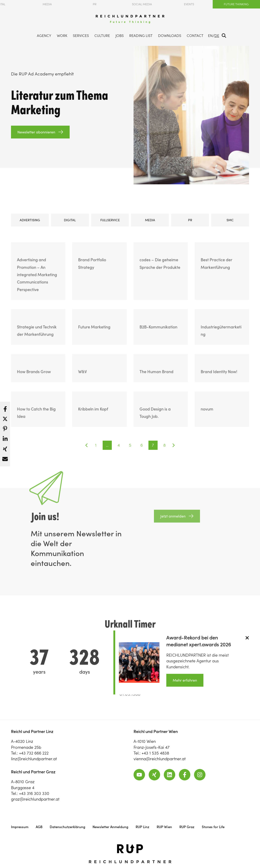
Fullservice (110, 220)
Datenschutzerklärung (67, 827)
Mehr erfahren (185, 680)
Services (81, 36)
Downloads (170, 36)
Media (47, 4)
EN (210, 36)
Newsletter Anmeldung (110, 827)
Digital (70, 220)
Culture (102, 36)
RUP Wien (164, 827)
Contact (195, 36)
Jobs (120, 36)
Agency (44, 36)
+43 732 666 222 (34, 753)
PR (95, 4)
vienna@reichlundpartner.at (160, 759)
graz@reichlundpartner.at (35, 799)
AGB (39, 827)
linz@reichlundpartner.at (34, 759)
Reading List (141, 36)
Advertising (30, 220)
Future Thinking (236, 4)
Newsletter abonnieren (36, 132)
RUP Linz (142, 827)
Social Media (142, 4)
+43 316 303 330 (34, 793)
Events (189, 4)
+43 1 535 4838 (155, 753)
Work (62, 36)
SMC (230, 220)
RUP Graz (187, 827)
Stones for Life (213, 827)
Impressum (20, 827)
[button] (5, 408)
